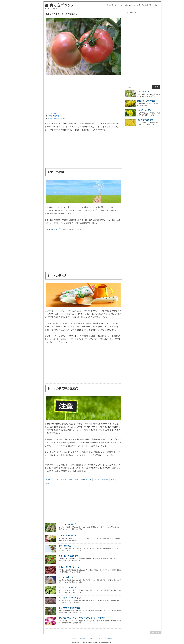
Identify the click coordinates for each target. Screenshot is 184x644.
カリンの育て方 (143, 91)
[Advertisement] (83, 93)
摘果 (76, 480)
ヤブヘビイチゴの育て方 (68, 556)
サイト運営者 (108, 638)
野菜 (47, 483)
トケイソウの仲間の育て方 (69, 608)
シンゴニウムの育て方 (68, 587)
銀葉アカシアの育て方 (146, 101)
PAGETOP (155, 632)
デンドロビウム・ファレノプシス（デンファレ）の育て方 (82, 618)
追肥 (113, 480)
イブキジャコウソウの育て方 (70, 598)
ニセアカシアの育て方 (68, 524)
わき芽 (48, 480)
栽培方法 (84, 480)
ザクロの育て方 (65, 546)
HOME (74, 638)
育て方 (97, 480)
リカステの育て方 (66, 577)
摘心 (70, 480)
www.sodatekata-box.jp (89, 642)
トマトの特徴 (53, 113)
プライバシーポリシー (95, 638)
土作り (63, 480)
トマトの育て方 (53, 116)
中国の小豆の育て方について (70, 567)
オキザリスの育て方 (145, 110)
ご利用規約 (82, 638)
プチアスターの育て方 (68, 536)
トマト (56, 480)
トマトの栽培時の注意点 (57, 118)
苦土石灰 (105, 480)
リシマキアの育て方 (145, 120)
